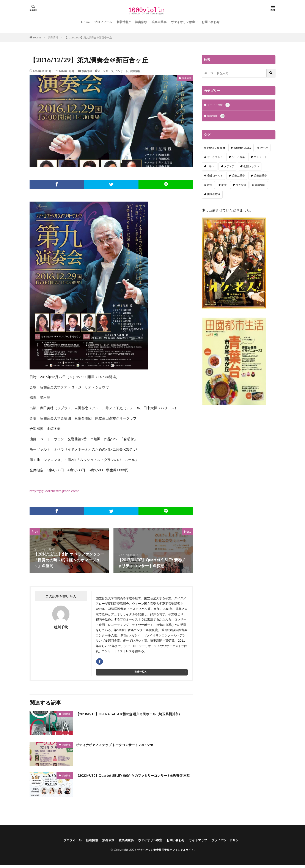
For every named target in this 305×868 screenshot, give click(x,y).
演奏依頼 (141, 22)
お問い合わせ (211, 22)
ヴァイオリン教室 (183, 22)
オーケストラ (105, 71)
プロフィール (103, 22)
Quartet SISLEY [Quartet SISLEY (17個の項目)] (243, 149)
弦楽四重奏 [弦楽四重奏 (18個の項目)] (260, 176)
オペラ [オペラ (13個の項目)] (264, 149)
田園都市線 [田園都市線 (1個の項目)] (214, 195)
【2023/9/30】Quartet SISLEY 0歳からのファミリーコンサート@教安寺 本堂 (133, 780)
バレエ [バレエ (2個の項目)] (211, 167)
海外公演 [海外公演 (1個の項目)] (241, 186)
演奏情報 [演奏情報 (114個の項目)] (260, 186)
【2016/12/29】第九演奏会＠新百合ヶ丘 (88, 37)
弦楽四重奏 (159, 22)
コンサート (122, 71)
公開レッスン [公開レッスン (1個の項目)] (251, 167)
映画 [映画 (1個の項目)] (210, 186)
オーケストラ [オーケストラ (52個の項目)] (215, 158)
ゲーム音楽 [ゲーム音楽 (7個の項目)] (238, 158)
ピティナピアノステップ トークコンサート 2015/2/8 (121, 746)
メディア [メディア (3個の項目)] (229, 167)
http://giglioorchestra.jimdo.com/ (54, 491)
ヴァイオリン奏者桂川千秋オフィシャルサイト (166, 852)
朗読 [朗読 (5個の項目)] (224, 186)
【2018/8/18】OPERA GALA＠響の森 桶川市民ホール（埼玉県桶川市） (134, 719)
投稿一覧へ (141, 674)
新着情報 (123, 22)
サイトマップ (203, 842)
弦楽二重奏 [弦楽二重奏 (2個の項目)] (238, 176)
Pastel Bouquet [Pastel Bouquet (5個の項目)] (216, 149)
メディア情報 (220, 105)
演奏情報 (53, 37)
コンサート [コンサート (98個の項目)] (260, 158)
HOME (37, 37)
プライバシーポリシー (235, 842)
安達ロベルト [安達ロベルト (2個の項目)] (215, 176)
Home (85, 22)
